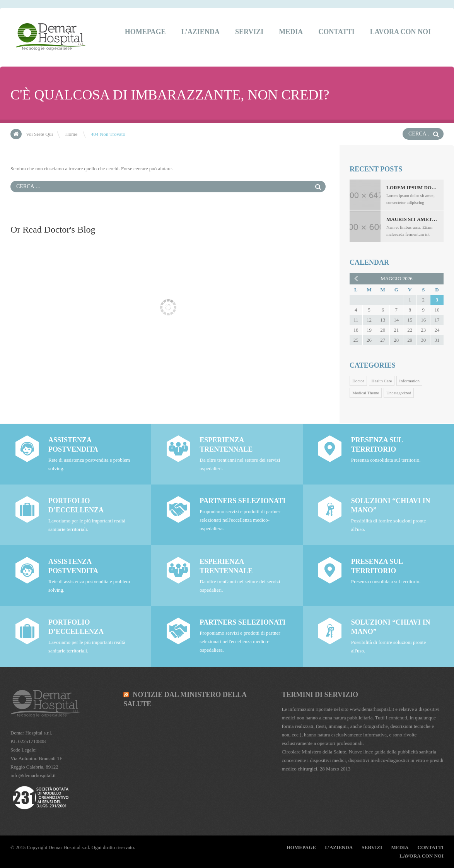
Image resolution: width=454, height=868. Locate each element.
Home (71, 134)
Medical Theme (366, 393)
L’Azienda (201, 32)
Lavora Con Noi (400, 32)
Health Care (382, 381)
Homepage (145, 32)
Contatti (336, 32)
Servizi (249, 32)
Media (291, 32)
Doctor (358, 381)
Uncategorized (399, 393)
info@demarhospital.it (33, 775)
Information (409, 381)
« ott (355, 278)
